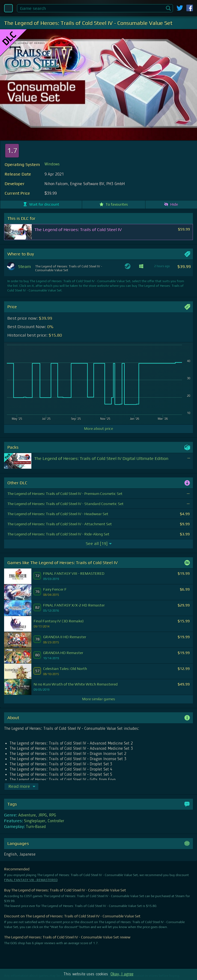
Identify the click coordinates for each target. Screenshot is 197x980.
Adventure (27, 815)
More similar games (99, 699)
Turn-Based (36, 827)
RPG (53, 815)
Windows (52, 164)
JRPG (42, 815)
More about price (98, 428)
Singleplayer (35, 821)
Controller (56, 821)
